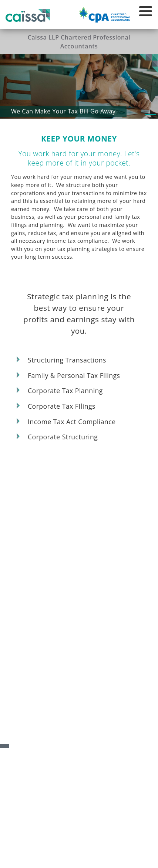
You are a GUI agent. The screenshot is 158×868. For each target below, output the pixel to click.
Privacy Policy (75, 850)
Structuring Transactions (67, 360)
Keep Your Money (79, 748)
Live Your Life (79, 787)
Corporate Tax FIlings (62, 406)
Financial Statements (79, 761)
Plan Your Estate (79, 774)
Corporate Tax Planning (65, 391)
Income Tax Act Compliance (72, 422)
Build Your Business (79, 695)
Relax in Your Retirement (79, 721)
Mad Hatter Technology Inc (87, 858)
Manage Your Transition (79, 734)
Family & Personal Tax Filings (74, 376)
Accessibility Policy (36, 850)
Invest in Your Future (79, 708)
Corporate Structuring (63, 437)
